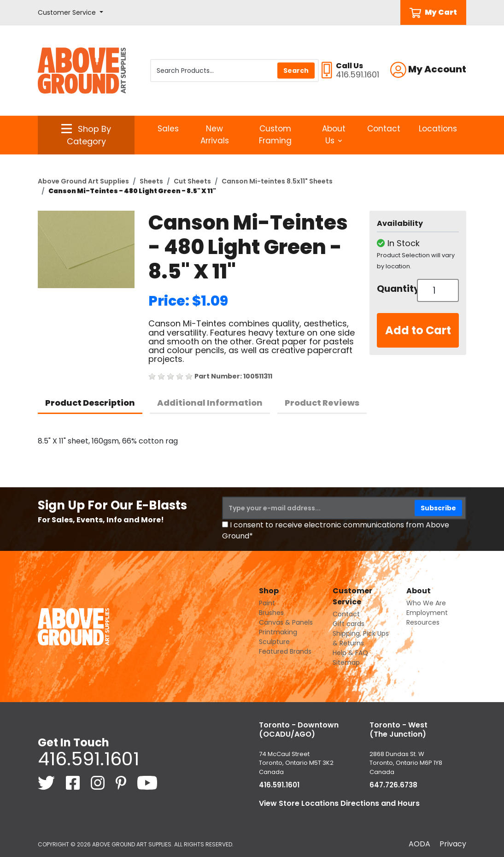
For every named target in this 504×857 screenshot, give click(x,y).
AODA (419, 844)
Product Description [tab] (90, 403)
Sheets (151, 181)
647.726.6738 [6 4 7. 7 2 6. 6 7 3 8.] (393, 785)
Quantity (393, 289)
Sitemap (346, 662)
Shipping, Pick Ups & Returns (361, 638)
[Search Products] (234, 71)
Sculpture (274, 642)
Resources (423, 622)
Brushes (271, 613)
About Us (334, 135)
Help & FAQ (350, 653)
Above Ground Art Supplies (83, 181)
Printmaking (278, 632)
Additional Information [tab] (210, 403)
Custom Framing (275, 135)
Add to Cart (418, 330)
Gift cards (349, 624)
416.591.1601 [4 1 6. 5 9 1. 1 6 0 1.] (88, 759)
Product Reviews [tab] (322, 403)
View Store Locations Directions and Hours (339, 803)
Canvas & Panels (286, 622)
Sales (168, 129)
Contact (384, 129)
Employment (427, 613)
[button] (70, 13)
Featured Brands (285, 651)
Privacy (453, 844)
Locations (438, 129)
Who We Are (426, 603)
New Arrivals (215, 135)
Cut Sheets (192, 181)
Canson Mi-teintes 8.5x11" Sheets (277, 181)
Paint (267, 603)
